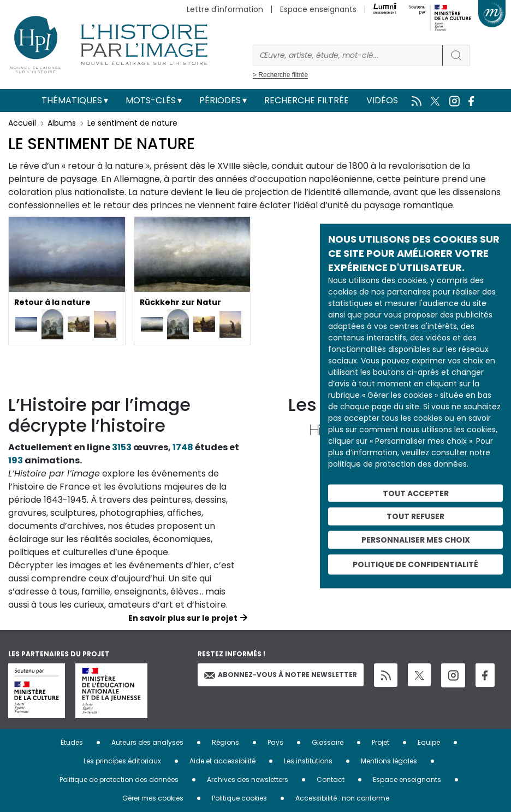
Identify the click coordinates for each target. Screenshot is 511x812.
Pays (275, 742)
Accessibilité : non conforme (342, 798)
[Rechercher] (348, 55)
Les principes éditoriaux (122, 761)
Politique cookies (239, 798)
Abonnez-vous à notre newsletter (281, 675)
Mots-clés (151, 100)
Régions (225, 742)
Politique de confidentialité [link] (415, 564)
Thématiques (72, 100)
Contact (331, 779)
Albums (62, 123)
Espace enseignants (318, 9)
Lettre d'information (225, 9)
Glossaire (328, 742)
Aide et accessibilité (222, 761)
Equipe (429, 742)
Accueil (22, 123)
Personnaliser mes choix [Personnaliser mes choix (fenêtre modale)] (416, 540)
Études (72, 742)
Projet (381, 742)
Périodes (220, 100)
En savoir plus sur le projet (183, 618)
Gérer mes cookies (153, 798)
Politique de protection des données (119, 779)
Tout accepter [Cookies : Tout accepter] (416, 493)
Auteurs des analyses (147, 742)
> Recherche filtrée (280, 75)
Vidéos (382, 100)
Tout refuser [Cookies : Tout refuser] (415, 516)
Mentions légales (389, 761)
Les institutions (308, 761)
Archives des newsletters (248, 779)
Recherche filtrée (307, 100)
